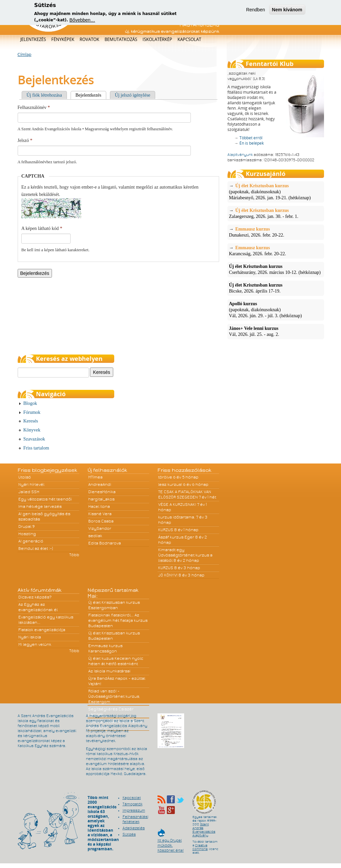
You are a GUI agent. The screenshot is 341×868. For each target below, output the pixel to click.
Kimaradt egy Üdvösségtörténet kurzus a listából (185, 555)
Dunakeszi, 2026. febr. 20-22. (276, 232)
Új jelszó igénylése (133, 95)
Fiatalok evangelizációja (42, 630)
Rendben (256, 8)
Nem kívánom (287, 8)
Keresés (31, 421)
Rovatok (89, 39)
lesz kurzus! (170, 484)
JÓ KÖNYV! (168, 575)
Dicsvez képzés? (35, 597)
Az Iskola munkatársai (109, 671)
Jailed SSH (29, 492)
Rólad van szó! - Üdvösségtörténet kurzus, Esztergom (114, 696)
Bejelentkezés (91, 95)
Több (74, 555)
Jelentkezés (33, 39)
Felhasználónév (34, 107)
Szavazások (34, 439)
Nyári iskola (30, 637)
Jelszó (25, 140)
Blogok (30, 403)
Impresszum (134, 810)
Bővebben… (82, 18)
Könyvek (32, 430)
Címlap (25, 55)
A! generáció (31, 541)
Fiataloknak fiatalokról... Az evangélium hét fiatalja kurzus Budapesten (118, 620)
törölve (165, 477)
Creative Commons (200, 847)
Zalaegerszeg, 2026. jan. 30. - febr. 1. (276, 213)
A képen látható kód (42, 228)
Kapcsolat (189, 39)
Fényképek (63, 39)
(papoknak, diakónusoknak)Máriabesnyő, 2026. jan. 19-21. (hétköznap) (276, 192)
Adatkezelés (134, 828)
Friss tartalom (36, 448)
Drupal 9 (26, 526)
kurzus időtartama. (177, 517)
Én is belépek (252, 143)
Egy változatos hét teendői (45, 499)
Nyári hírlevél (31, 484)
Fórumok (32, 412)
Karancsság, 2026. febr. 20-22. (276, 251)
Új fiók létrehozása (44, 95)
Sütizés (129, 834)
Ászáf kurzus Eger (176, 537)
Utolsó (25, 477)
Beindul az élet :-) (36, 548)
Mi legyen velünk (35, 644)
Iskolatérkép (157, 39)
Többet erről (251, 138)
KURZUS (166, 530)
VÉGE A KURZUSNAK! (177, 504)
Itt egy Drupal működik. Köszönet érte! (171, 842)
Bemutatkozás (121, 39)
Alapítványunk (240, 155)
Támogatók (133, 804)
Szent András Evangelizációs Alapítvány (204, 830)
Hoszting (27, 534)
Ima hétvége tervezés (40, 506)
